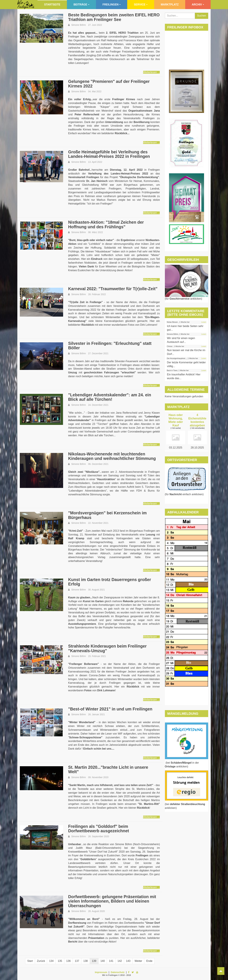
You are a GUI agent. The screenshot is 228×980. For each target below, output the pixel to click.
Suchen (202, 16)
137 (77, 961)
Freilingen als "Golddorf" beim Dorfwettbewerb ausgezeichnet (98, 829)
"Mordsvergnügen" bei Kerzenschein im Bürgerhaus (107, 515)
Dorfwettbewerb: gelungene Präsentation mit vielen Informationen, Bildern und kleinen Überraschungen (112, 901)
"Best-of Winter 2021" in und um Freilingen (110, 709)
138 (85, 961)
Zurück (41, 961)
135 (60, 961)
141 (111, 961)
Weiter (138, 961)
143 (128, 961)
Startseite (52, 5)
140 (103, 961)
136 (68, 961)
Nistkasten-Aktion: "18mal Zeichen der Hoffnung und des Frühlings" (106, 224)
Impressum (101, 972)
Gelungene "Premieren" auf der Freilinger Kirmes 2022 (109, 84)
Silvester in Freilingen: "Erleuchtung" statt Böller (110, 346)
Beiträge (81, 5)
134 (51, 961)
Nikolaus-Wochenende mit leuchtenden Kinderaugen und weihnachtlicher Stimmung (112, 456)
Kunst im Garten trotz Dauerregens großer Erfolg (109, 582)
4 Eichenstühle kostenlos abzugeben (197, 420)
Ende (149, 961)
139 (94, 961)
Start (30, 961)
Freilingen (112, 5)
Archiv (198, 5)
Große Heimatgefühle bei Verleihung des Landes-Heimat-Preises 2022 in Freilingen (109, 154)
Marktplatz (170, 5)
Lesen (204, 322)
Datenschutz (118, 972)
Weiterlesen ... (152, 72)
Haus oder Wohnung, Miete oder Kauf (176, 420)
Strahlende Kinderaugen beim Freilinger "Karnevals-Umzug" (107, 648)
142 (120, 961)
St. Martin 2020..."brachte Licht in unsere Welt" (108, 770)
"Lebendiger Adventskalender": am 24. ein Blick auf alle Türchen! (110, 397)
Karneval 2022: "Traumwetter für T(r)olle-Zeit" (113, 289)
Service (141, 5)
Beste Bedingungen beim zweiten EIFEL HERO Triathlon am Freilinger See (114, 17)
